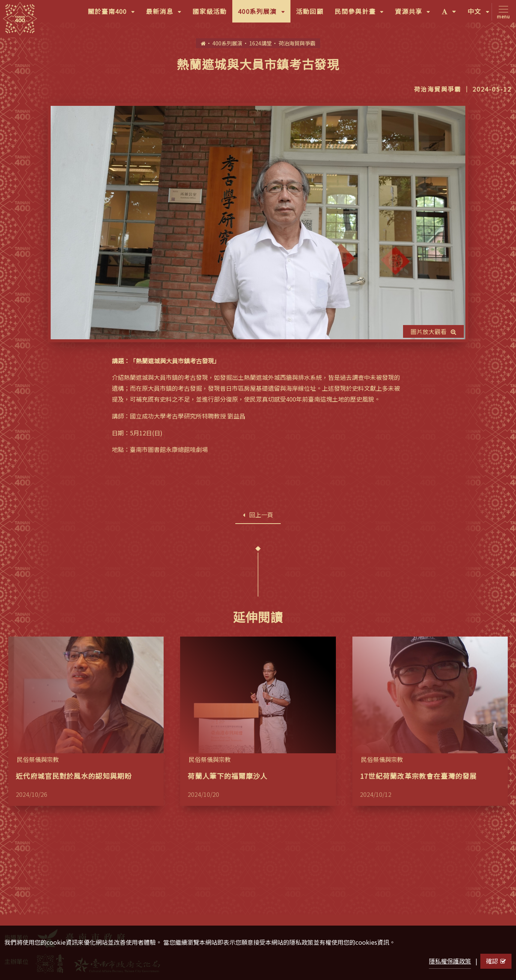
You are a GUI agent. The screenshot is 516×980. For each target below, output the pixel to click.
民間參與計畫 (362, 14)
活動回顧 (310, 11)
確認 (496, 961)
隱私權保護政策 (450, 961)
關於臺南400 (114, 14)
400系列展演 (264, 14)
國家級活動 (210, 11)
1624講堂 (260, 43)
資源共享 (415, 14)
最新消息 (166, 14)
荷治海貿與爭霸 (297, 43)
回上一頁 (258, 515)
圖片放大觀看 (433, 331)
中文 (481, 14)
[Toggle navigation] (502, 12)
